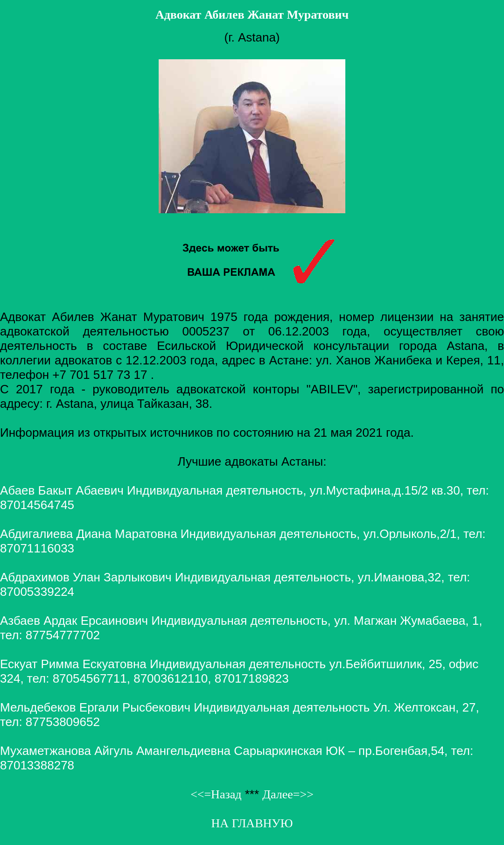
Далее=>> (288, 794)
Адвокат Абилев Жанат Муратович (252, 15)
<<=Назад (216, 794)
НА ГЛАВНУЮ (252, 823)
